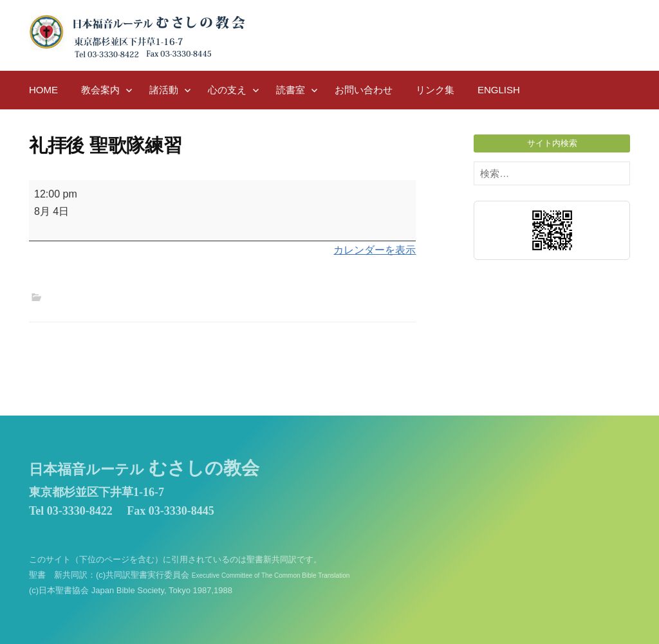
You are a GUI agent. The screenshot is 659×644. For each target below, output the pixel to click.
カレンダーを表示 (375, 250)
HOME (43, 90)
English (499, 90)
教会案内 (100, 90)
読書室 (291, 90)
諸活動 (164, 90)
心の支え (227, 90)
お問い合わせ (364, 90)
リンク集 (435, 90)
